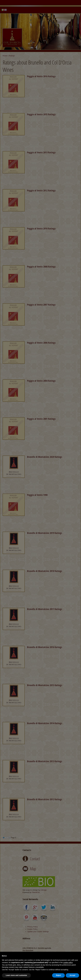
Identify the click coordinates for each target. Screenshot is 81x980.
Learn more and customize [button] (16, 975)
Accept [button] (72, 975)
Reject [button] (58, 975)
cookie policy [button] (68, 962)
